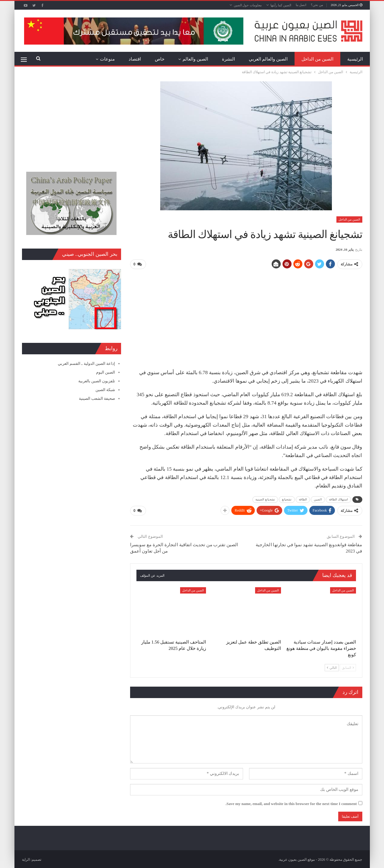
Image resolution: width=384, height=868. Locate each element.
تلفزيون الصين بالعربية (97, 381)
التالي (332, 666)
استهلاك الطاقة (339, 499)
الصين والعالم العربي (268, 59)
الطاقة (303, 499)
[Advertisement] (246, 316)
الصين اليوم (106, 372)
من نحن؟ (317, 5)
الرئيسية (355, 59)
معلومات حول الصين (248, 5)
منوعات (107, 59)
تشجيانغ (287, 499)
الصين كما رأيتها (281, 5)
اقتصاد (135, 59)
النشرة (228, 59)
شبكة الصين (105, 390)
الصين (318, 499)
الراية (26, 859)
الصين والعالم (195, 59)
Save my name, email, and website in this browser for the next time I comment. (291, 802)
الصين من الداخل (317, 59)
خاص (160, 59)
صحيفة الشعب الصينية (97, 398)
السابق (348, 666)
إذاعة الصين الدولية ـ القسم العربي (86, 363)
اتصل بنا (301, 5)
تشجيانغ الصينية (265, 499)
